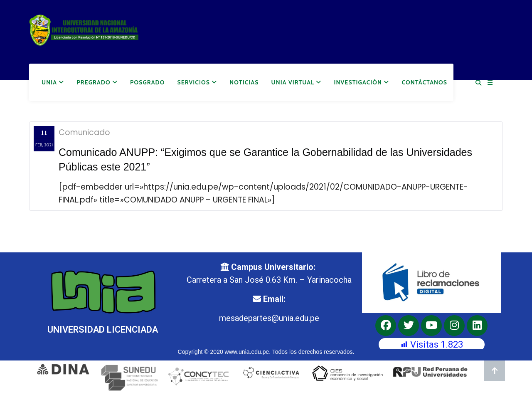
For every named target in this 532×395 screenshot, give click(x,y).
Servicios (197, 82)
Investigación (362, 82)
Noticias (244, 82)
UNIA (53, 82)
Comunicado (84, 132)
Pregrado (97, 82)
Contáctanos (424, 82)
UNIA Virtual (297, 82)
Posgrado (147, 82)
